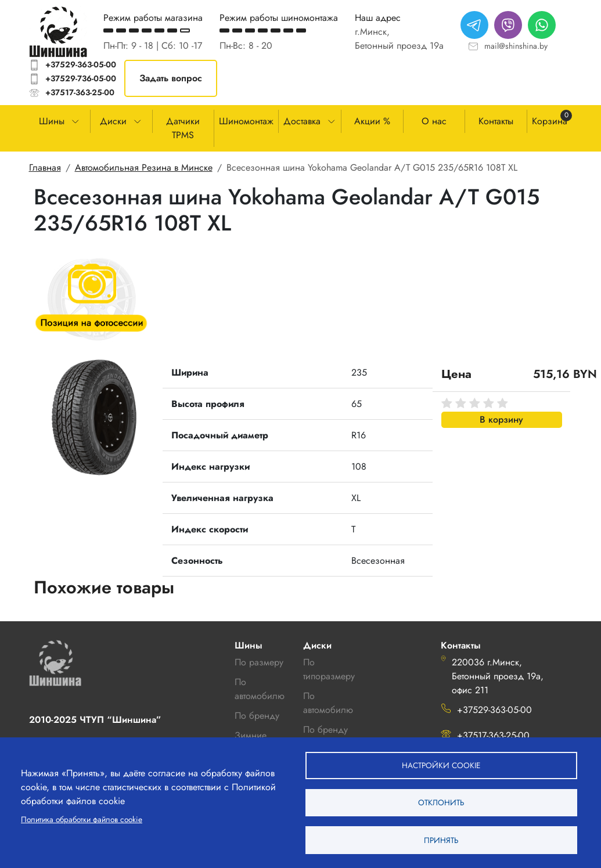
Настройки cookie (441, 764)
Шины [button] (52, 121)
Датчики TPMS (183, 128)
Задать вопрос (171, 78)
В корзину (501, 419)
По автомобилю (260, 689)
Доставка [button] (302, 121)
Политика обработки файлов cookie (82, 819)
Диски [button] (113, 121)
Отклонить (441, 802)
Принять (441, 840)
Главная (45, 168)
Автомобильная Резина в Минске (144, 168)
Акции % (372, 121)
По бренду (325, 730)
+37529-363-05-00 (81, 64)
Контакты (496, 121)
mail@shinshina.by (516, 46)
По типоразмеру (329, 669)
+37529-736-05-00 (81, 78)
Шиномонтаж (246, 121)
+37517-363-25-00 (80, 92)
